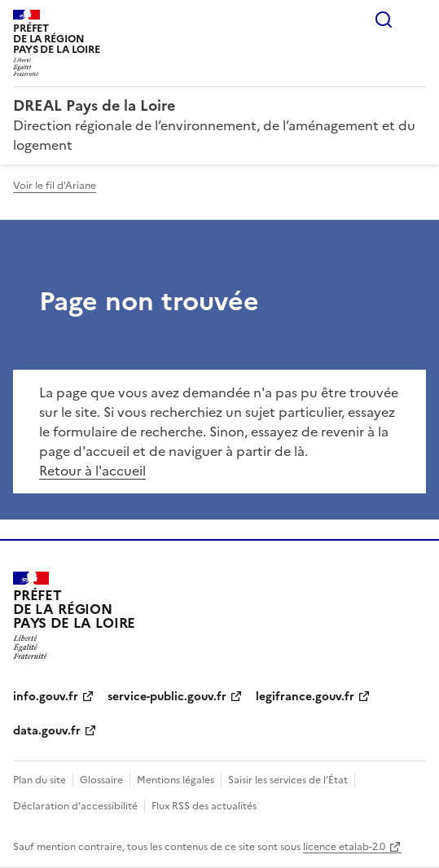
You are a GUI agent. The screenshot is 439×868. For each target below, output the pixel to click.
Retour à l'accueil (92, 471)
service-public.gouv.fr (167, 697)
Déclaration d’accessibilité (75, 806)
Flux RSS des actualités (204, 806)
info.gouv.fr (46, 697)
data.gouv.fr (47, 731)
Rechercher (384, 20)
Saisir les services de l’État (288, 780)
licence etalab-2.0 (344, 847)
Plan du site (40, 780)
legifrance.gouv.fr (305, 697)
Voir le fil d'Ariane (55, 186)
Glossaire (101, 780)
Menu (416, 20)
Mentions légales (176, 780)
